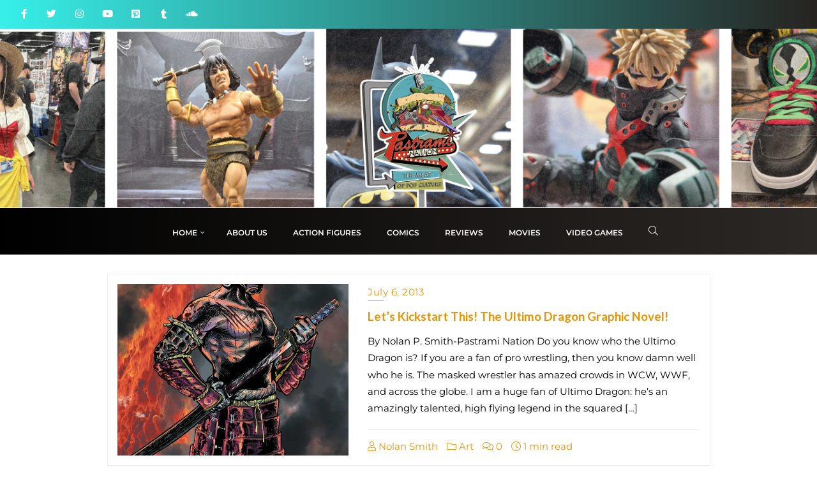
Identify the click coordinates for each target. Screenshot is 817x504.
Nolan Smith (403, 446)
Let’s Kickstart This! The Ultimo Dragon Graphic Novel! (518, 316)
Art (460, 446)
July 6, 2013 (396, 292)
